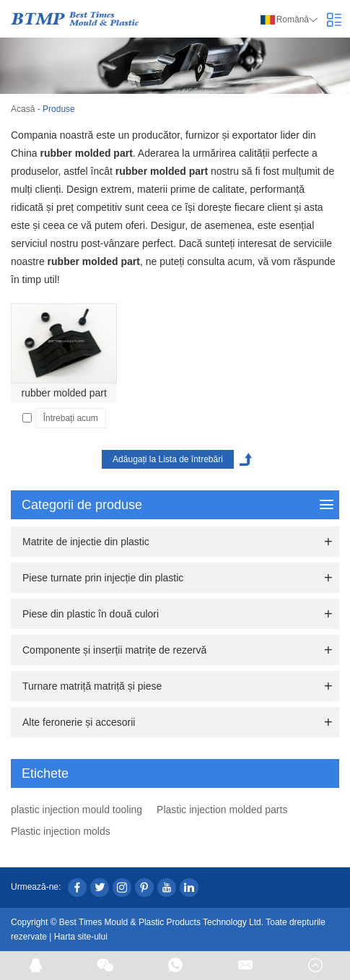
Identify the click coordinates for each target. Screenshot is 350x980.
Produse (59, 109)
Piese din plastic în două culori (91, 614)
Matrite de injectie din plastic (86, 542)
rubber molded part (64, 393)
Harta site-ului (81, 937)
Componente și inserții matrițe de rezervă (114, 650)
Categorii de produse (178, 505)
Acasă (23, 109)
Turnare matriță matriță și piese (92, 686)
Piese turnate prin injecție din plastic (103, 578)
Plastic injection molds (61, 831)
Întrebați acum (71, 418)
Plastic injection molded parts (222, 810)
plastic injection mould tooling (76, 810)
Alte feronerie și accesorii (79, 722)
